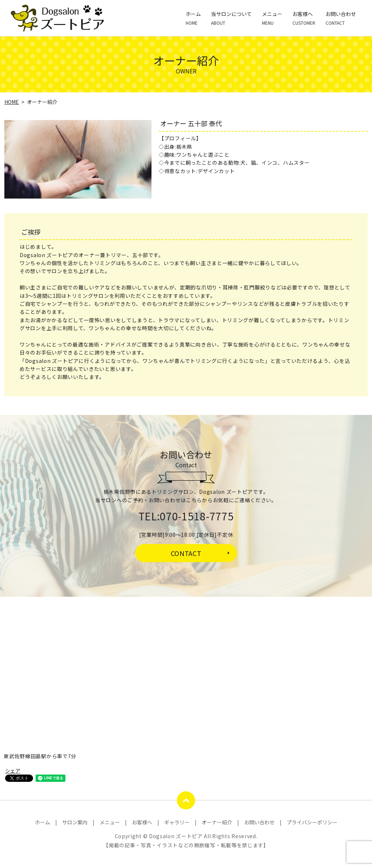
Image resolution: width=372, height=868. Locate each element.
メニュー (272, 18)
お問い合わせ (341, 18)
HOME (12, 102)
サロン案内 (75, 822)
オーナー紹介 (217, 822)
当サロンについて (231, 18)
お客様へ (304, 18)
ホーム (193, 18)
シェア (13, 771)
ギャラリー (177, 822)
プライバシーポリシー (312, 822)
